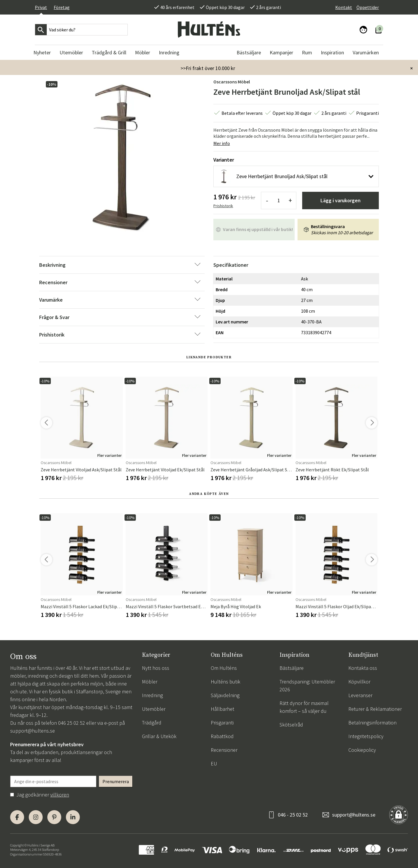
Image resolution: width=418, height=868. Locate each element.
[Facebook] (17, 817)
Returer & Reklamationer (375, 709)
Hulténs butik (226, 682)
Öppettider (368, 7)
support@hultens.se (33, 731)
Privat (41, 7)
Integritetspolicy (366, 736)
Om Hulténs (224, 668)
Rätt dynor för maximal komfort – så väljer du (304, 707)
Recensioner (224, 750)
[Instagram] (36, 817)
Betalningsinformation (372, 723)
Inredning (152, 695)
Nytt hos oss (156, 668)
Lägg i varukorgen (340, 200)
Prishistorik (223, 206)
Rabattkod (222, 736)
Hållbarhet (222, 709)
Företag (62, 7)
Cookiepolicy (362, 750)
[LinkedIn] (73, 817)
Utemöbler (154, 709)
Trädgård (152, 723)
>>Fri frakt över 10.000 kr (208, 68)
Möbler (150, 682)
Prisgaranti (222, 723)
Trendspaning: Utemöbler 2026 (307, 686)
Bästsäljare (292, 668)
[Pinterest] (54, 817)
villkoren (60, 795)
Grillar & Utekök (159, 736)
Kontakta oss (363, 668)
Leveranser (360, 695)
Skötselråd (291, 725)
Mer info (222, 143)
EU (214, 764)
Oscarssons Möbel (232, 82)
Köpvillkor (359, 682)
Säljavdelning (225, 695)
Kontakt (344, 7)
